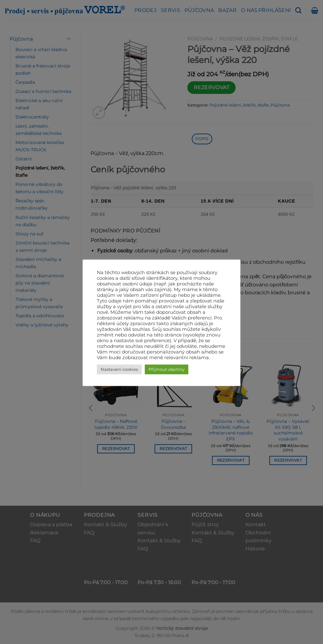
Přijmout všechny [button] (167, 369)
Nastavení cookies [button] (119, 369)
